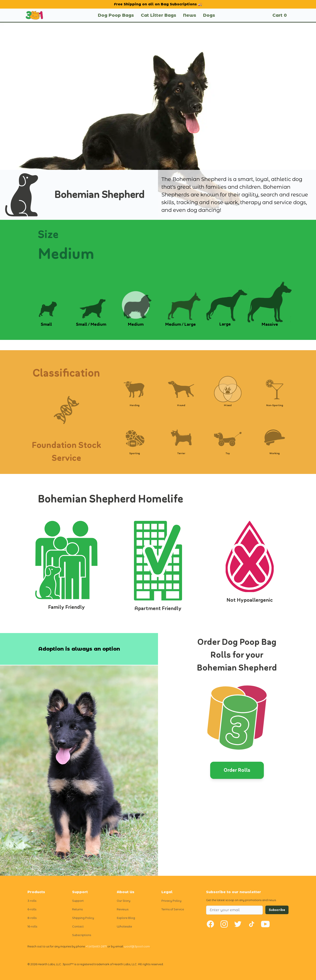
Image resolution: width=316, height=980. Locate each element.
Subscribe (277, 910)
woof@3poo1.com (137, 946)
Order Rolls (237, 770)
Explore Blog (126, 918)
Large (225, 324)
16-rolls (32, 926)
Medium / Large (180, 324)
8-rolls (32, 918)
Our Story (124, 901)
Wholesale (124, 926)
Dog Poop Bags (116, 15)
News (190, 15)
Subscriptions (82, 935)
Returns (77, 909)
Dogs (209, 15)
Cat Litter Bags (159, 15)
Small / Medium (91, 324)
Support (78, 901)
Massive (270, 324)
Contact (78, 926)
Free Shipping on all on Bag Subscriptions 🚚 (158, 4)
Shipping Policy (83, 918)
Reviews (123, 909)
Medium (136, 324)
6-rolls (32, 909)
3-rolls (32, 901)
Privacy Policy (171, 901)
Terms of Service (173, 909)
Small (46, 324)
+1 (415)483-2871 (96, 946)
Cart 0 (280, 15)
